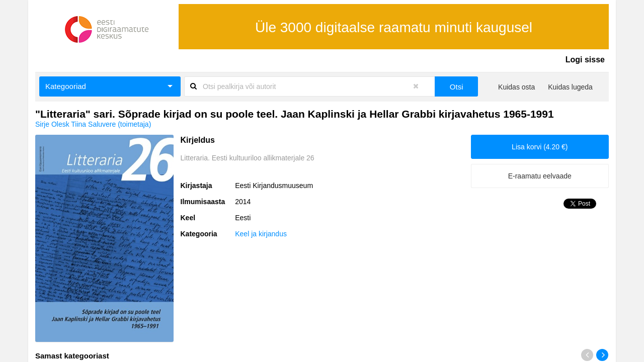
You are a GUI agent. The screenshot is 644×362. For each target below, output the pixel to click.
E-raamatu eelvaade (540, 176)
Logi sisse (585, 60)
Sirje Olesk (52, 124)
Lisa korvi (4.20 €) (540, 147)
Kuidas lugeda (570, 87)
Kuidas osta (516, 87)
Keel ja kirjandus (261, 234)
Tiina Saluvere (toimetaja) (111, 124)
